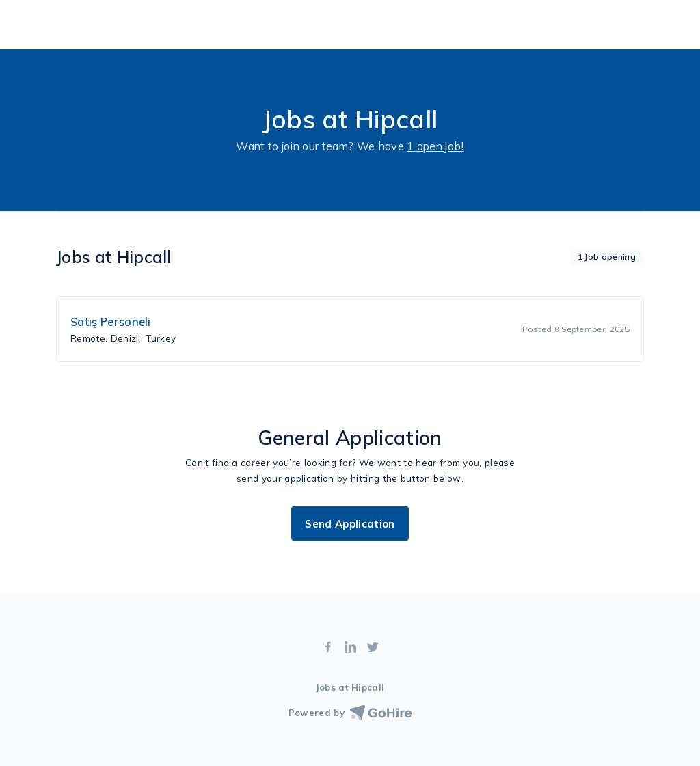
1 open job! (435, 146)
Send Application (350, 524)
